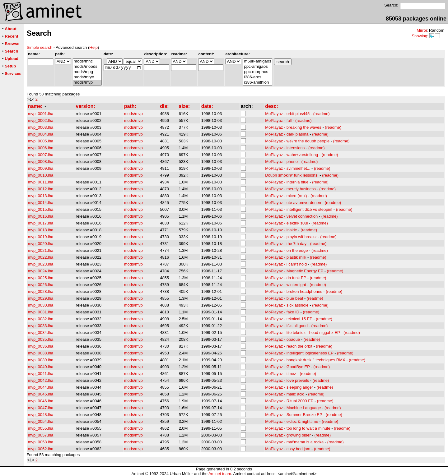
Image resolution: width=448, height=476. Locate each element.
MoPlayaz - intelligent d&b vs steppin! (299, 209)
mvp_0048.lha (41, 415)
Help (93, 47)
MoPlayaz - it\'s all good (286, 326)
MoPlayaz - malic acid (285, 394)
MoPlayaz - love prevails (287, 380)
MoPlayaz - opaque (282, 339)
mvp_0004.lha (41, 134)
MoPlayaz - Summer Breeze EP (294, 415)
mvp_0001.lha (41, 114)
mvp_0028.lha (41, 291)
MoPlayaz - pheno (281, 162)
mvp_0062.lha (41, 449)
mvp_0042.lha (41, 380)
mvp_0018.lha (41, 230)
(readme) (322, 114)
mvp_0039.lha (41, 360)
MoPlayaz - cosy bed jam (288, 449)
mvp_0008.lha (41, 162)
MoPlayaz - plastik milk (286, 257)
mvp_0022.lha (41, 257)
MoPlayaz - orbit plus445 (287, 114)
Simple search (40, 47)
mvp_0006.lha (41, 148)
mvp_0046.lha (41, 401)
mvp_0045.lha (41, 394)
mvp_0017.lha (41, 223)
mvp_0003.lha (41, 127)
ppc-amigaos (257, 67)
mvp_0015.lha (41, 209)
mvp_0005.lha (41, 141)
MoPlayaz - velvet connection (291, 216)
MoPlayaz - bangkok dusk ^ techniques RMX (305, 360)
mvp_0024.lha (41, 271)
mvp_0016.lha (41, 216)
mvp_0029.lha (41, 298)
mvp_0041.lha (41, 374)
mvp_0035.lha (41, 339)
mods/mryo (87, 77)
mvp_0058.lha (41, 442)
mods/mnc (87, 61)
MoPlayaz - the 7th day (286, 244)
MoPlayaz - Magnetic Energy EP (294, 271)
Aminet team (220, 474)
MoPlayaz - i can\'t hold (286, 264)
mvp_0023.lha (41, 264)
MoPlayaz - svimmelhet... (288, 168)
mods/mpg (87, 72)
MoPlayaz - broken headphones (294, 291)
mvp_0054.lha (41, 421)
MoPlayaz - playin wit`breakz (291, 237)
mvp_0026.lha (41, 285)
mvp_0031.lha (41, 312)
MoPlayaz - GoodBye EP (287, 367)
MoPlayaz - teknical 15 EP (289, 319)
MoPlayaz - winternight (286, 285)
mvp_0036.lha (41, 346)
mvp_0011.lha (41, 182)
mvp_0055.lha (41, 428)
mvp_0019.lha (41, 237)
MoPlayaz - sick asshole (287, 305)
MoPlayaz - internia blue (287, 182)
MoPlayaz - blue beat (284, 298)
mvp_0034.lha (41, 333)
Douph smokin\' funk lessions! (292, 175)
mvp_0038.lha (41, 353)
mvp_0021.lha (41, 250)
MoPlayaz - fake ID (282, 312)
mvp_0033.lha (41, 326)
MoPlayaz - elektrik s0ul (286, 223)
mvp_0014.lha (41, 203)
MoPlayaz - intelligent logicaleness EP (299, 353)
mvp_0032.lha (41, 319)
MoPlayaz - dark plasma (287, 134)
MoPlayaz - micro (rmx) (286, 196)
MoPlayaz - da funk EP (286, 278)
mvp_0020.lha (41, 244)
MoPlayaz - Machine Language (293, 408)
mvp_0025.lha (41, 278)
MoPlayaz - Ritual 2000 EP (289, 401)
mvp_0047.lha (41, 408)
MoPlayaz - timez (281, 374)
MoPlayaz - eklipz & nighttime (292, 421)
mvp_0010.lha (41, 175)
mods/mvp (87, 83)
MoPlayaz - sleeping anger (289, 387)
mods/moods (87, 67)
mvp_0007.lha (41, 155)
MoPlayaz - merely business (290, 189)
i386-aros (257, 77)
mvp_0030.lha (41, 305)
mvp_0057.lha (41, 435)
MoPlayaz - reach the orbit (289, 346)
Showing (419, 36)
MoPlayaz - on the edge (286, 250)
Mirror (422, 30)
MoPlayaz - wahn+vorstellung (292, 155)
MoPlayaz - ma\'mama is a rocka (294, 442)
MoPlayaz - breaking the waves (293, 127)
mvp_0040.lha (41, 367)
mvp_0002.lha (41, 120)
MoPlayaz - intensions (285, 148)
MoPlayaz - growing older (288, 435)
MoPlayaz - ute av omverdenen (293, 203)
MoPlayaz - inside (281, 230)
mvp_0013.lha (41, 196)
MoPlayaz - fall (278, 120)
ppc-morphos (257, 72)
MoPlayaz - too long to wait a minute (298, 428)
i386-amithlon (257, 83)
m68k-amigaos (257, 61)
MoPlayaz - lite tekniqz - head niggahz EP (302, 333)
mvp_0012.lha (41, 189)
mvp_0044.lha (41, 387)
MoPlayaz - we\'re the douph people (297, 141)
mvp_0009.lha (41, 168)
